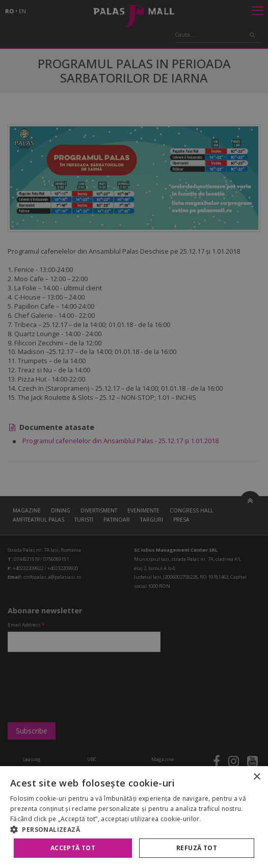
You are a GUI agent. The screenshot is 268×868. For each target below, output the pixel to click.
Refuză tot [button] (197, 848)
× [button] (257, 777)
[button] (134, 829)
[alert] (134, 434)
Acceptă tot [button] (73, 848)
